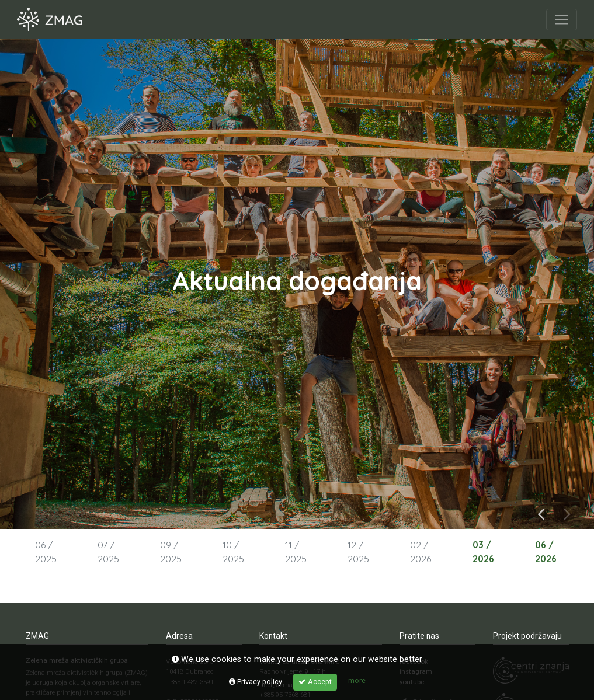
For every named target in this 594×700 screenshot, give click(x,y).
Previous (541, 513)
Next (567, 513)
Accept (315, 682)
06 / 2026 (546, 552)
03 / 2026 (483, 552)
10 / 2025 (233, 552)
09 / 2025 (171, 552)
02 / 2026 (421, 552)
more (357, 680)
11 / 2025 (296, 552)
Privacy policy (256, 682)
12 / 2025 (358, 552)
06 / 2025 (46, 552)
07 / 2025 (108, 552)
